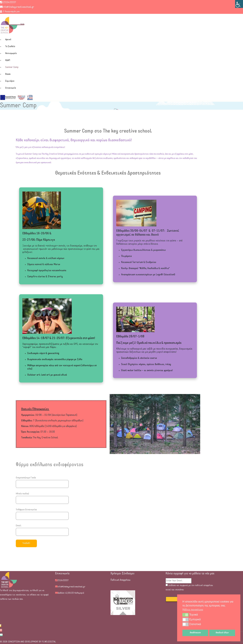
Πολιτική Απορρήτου (120, 580)
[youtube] (1, 635)
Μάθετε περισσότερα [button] (193, 610)
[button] (185, 615)
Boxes (8, 74)
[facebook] (1, 626)
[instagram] (1, 630)
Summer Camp (12, 67)
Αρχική (8, 40)
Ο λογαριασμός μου (10, 12)
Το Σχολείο (10, 47)
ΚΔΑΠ (8, 60)
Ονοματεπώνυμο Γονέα (42, 481)
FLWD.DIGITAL (49, 642)
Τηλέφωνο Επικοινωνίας (42, 513)
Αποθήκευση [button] (195, 633)
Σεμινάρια (10, 81)
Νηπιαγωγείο (11, 53)
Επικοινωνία (11, 88)
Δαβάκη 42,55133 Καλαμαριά (71, 593)
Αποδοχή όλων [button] (222, 633)
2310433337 (8, 2)
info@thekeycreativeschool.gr (17, 7)
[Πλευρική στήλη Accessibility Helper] (239, 4)
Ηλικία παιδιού (42, 497)
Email (42, 529)
